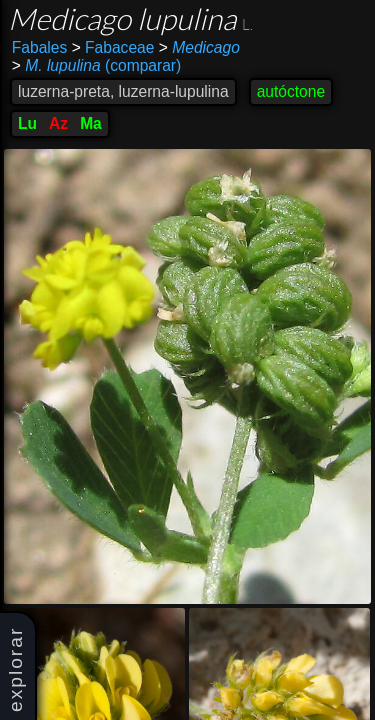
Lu (27, 123)
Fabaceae (113, 47)
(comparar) (96, 66)
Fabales (39, 47)
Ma (91, 123)
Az (58, 123)
